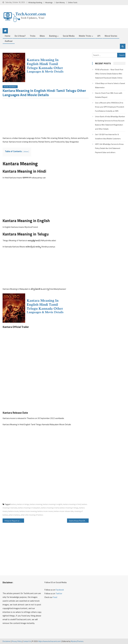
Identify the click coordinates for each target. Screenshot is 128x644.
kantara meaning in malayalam (29, 508)
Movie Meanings (10, 87)
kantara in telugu (23, 504)
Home (8, 36)
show (26, 151)
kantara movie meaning (28, 511)
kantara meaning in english (53, 504)
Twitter (59, 593)
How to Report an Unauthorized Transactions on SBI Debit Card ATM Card (15, 521)
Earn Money (60, 2)
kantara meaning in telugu (69, 508)
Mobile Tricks (85, 36)
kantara (13, 504)
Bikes (42, 36)
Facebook (60, 590)
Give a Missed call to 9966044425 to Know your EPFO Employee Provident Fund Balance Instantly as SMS (110, 107)
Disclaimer (7, 641)
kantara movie (13, 511)
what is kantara (14, 515)
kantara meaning (36, 504)
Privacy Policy (17, 641)
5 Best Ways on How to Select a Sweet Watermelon (110, 85)
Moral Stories (111, 36)
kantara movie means (45, 511)
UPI (99, 36)
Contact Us (27, 641)
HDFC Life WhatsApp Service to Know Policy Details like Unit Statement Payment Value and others (109, 148)
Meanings (49, 2)
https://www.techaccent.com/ (50, 641)
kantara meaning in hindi (72, 504)
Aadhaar (9, 41)
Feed (55, 597)
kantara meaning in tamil (50, 508)
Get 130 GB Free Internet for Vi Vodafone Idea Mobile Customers (108, 136)
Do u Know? (20, 36)
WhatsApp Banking (35, 2)
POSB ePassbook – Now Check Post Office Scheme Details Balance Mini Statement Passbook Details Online (109, 74)
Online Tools (73, 2)
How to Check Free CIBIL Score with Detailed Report (109, 95)
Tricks (33, 36)
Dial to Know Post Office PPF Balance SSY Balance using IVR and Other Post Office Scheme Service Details (79, 521)
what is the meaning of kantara (32, 515)
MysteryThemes (77, 641)
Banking (53, 36)
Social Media (69, 36)
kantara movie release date (64, 511)
